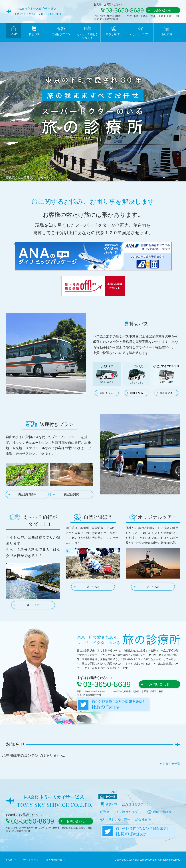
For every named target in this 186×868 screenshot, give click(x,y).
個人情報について (56, 860)
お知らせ (11, 860)
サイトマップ (31, 860)
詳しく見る (33, 605)
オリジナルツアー (140, 34)
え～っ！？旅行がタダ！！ (87, 36)
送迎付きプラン (61, 34)
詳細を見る (107, 393)
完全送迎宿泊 (72, 494)
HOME (14, 34)
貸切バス (34, 34)
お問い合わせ (163, 10)
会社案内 (167, 34)
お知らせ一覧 (171, 764)
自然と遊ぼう (114, 34)
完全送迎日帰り (27, 494)
